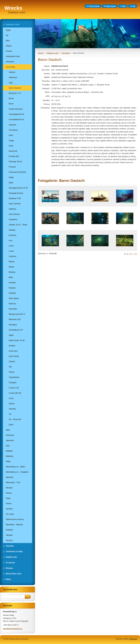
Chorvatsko (66, 53)
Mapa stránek (111, 6)
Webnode (134, 639)
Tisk (134, 6)
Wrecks (41, 53)
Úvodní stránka (94, 6)
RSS (124, 6)
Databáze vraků (52, 53)
